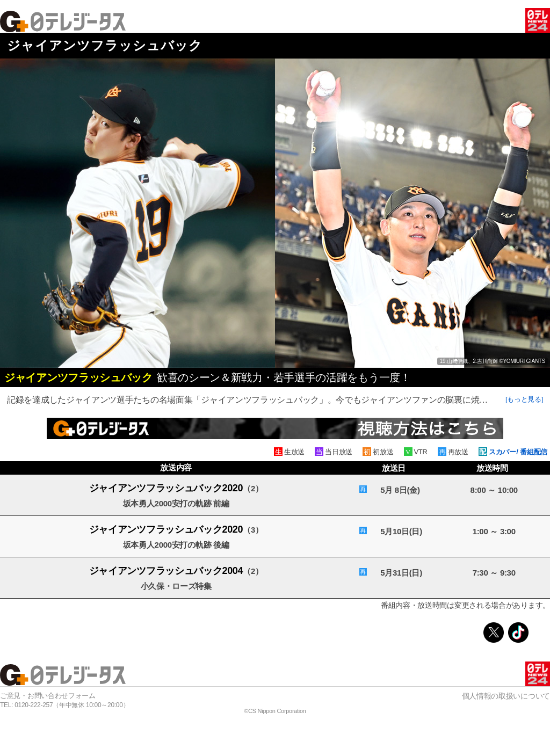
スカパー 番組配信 (518, 452)
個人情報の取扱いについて (506, 696)
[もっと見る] (524, 399)
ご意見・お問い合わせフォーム (48, 696)
